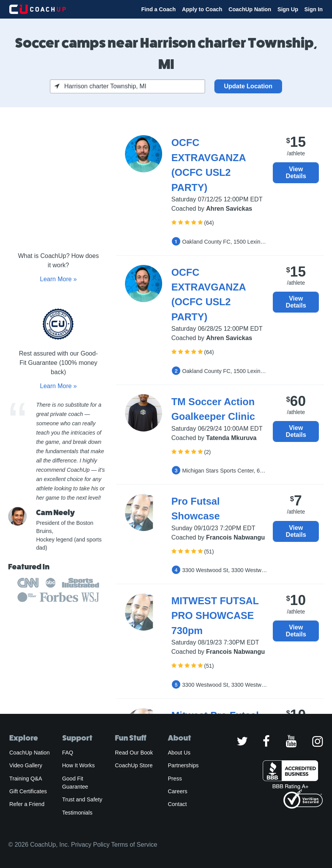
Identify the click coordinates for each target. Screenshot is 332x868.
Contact (177, 804)
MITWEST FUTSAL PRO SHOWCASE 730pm (215, 616)
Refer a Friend (27, 804)
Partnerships (183, 765)
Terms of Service (134, 845)
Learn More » (58, 279)
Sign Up (288, 9)
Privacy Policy (91, 845)
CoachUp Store (134, 765)
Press (175, 779)
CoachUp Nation (250, 9)
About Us (179, 753)
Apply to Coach (202, 9)
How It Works (79, 765)
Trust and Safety (82, 799)
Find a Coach (158, 9)
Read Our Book (134, 753)
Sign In (314, 9)
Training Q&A (26, 779)
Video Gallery (26, 765)
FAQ (68, 753)
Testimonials (77, 813)
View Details (296, 173)
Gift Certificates (28, 791)
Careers (178, 791)
